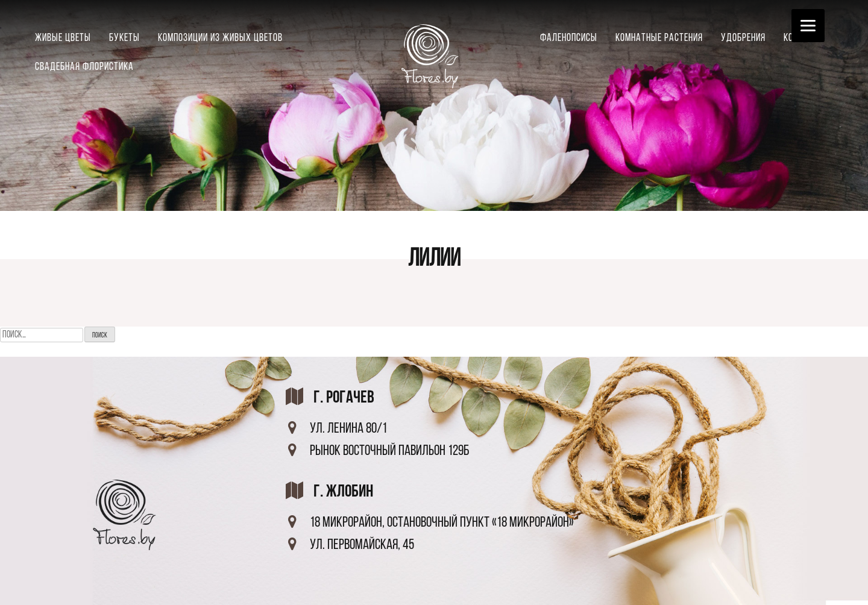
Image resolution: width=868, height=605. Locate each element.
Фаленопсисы (569, 38)
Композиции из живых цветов (220, 38)
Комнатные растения (659, 38)
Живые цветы (63, 38)
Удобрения (743, 38)
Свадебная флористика (84, 67)
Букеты (124, 38)
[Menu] (808, 26)
